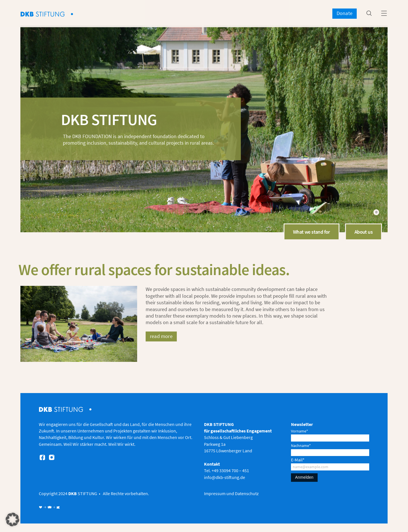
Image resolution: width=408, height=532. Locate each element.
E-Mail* (298, 460)
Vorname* (299, 431)
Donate (345, 13)
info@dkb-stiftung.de (225, 477)
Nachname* (301, 446)
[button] (12, 520)
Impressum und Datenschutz (231, 493)
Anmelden (304, 477)
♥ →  (45, 507)
